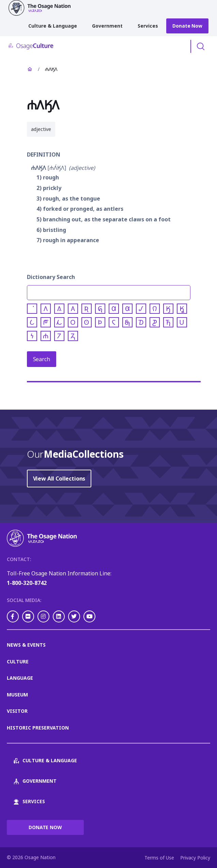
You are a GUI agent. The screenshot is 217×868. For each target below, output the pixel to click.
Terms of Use (159, 858)
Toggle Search (201, 46)
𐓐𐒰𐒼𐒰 (38, 168)
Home (30, 69)
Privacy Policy (195, 858)
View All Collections (59, 479)
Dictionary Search (51, 277)
